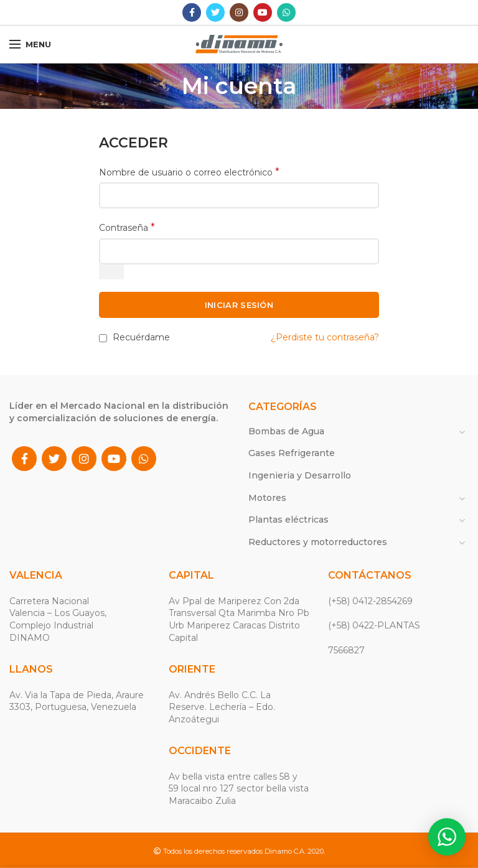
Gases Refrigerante (292, 453)
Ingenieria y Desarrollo (300, 475)
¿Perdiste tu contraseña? (325, 337)
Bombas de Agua (286, 431)
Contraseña (127, 227)
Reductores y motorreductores (318, 542)
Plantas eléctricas (288, 520)
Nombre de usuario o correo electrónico (189, 172)
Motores (267, 498)
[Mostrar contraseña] (111, 272)
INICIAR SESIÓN (239, 305)
